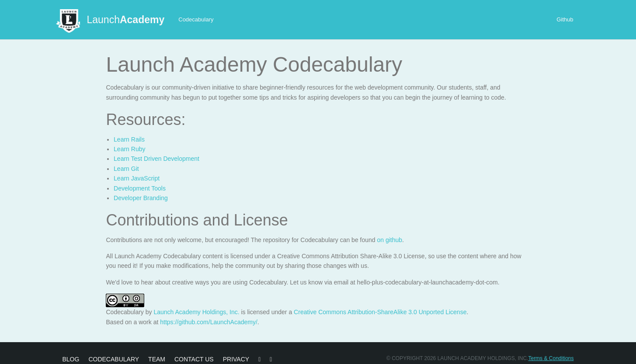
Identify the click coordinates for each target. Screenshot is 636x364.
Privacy (236, 359)
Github (565, 19)
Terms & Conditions (551, 358)
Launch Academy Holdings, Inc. (196, 312)
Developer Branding (141, 198)
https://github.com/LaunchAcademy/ (209, 322)
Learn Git (126, 169)
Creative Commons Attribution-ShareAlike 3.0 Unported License (380, 312)
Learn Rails (129, 139)
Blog (71, 359)
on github (389, 240)
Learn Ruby (129, 149)
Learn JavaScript (137, 178)
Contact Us (194, 359)
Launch (126, 20)
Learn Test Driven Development (156, 159)
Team (157, 359)
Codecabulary (196, 19)
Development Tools (140, 188)
